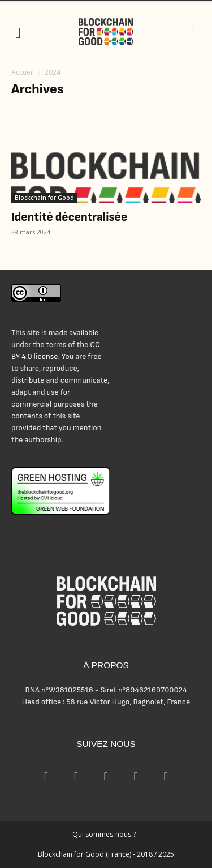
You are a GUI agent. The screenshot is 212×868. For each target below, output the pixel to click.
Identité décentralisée (69, 217)
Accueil (23, 72)
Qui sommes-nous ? (104, 834)
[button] (18, 32)
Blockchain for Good (44, 198)
